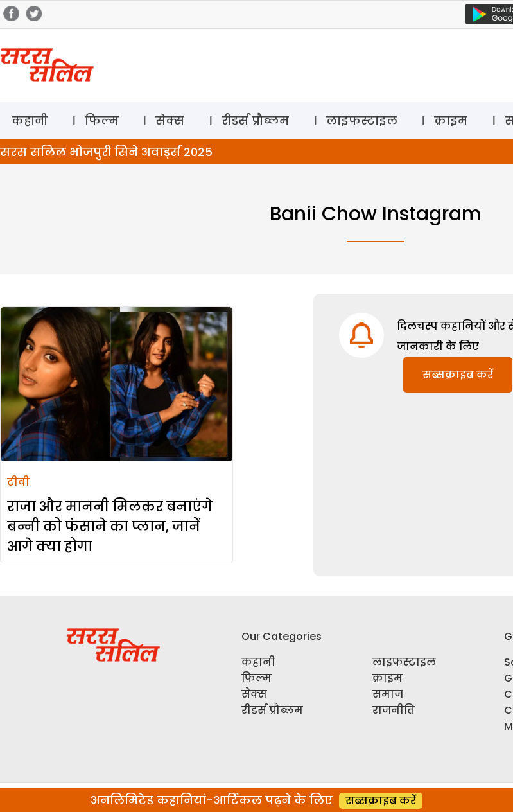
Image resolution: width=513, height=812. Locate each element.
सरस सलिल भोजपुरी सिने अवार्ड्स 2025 (106, 152)
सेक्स (170, 120)
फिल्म (102, 120)
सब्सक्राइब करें (458, 375)
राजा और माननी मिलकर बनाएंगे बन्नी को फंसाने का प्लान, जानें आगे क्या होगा (110, 526)
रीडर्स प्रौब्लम (255, 120)
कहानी (30, 120)
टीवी (18, 482)
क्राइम (451, 120)
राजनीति (394, 710)
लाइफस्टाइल (362, 120)
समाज (388, 694)
